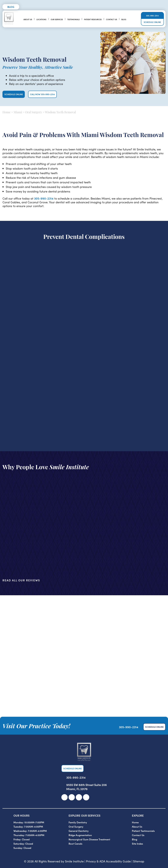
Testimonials (73, 19)
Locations (41, 19)
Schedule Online (152, 22)
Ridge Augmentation (80, 835)
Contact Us (111, 19)
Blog (11, 7)
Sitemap (139, 861)
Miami (18, 113)
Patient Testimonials (143, 831)
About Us (28, 19)
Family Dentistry (78, 822)
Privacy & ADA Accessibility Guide (108, 861)
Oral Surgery (34, 113)
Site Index (137, 844)
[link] (64, 797)
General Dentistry (79, 831)
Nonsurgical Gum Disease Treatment (89, 839)
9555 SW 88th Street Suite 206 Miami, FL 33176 (87, 787)
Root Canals (75, 844)
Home (6, 113)
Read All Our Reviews (21, 580)
